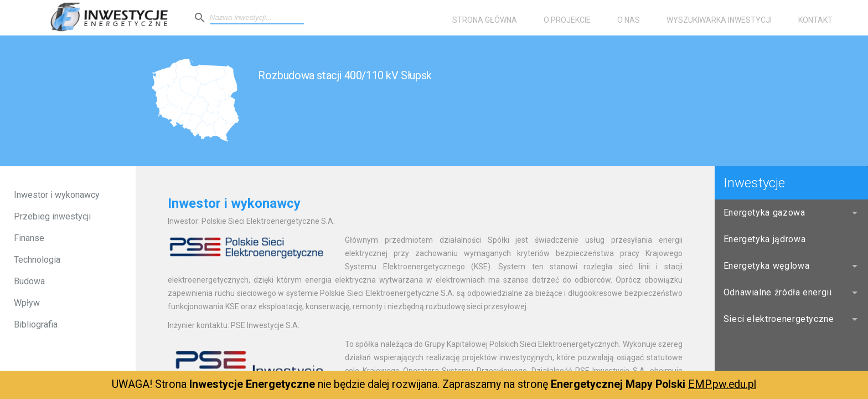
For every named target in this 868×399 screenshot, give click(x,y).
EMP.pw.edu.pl (722, 384)
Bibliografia (36, 324)
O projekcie (567, 20)
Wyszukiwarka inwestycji (719, 20)
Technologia (37, 260)
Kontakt (815, 20)
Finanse (29, 238)
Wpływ (27, 303)
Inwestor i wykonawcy (57, 195)
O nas (629, 20)
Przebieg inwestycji (52, 216)
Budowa (29, 281)
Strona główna (485, 20)
